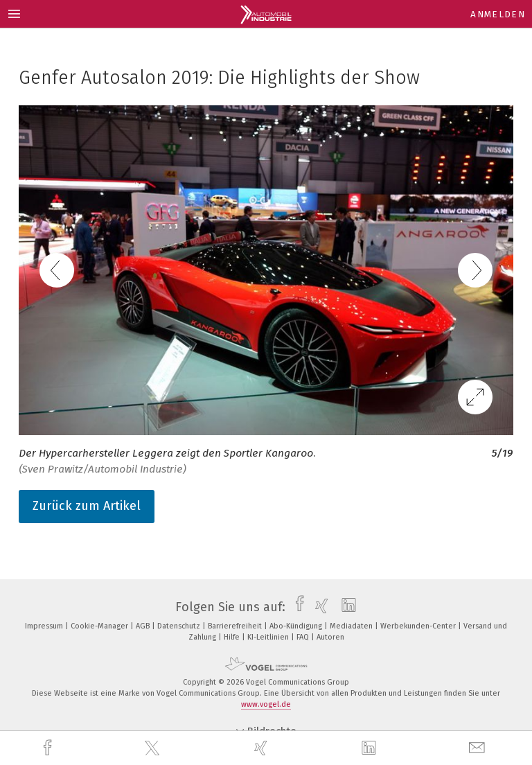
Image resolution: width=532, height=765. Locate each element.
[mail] (479, 748)
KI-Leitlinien (269, 637)
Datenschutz (180, 626)
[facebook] (49, 748)
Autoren (330, 637)
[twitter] (154, 748)
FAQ (304, 637)
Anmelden (498, 14)
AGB (144, 626)
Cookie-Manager (100, 626)
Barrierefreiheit (236, 626)
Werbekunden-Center (419, 626)
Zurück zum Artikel (87, 506)
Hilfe (233, 637)
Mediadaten (352, 626)
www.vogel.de (266, 704)
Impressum (45, 626)
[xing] (263, 748)
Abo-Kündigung (297, 626)
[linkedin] (371, 748)
